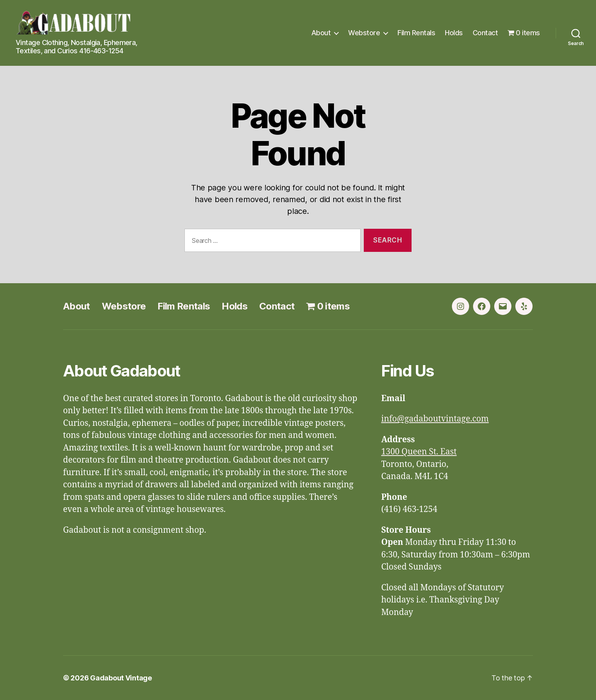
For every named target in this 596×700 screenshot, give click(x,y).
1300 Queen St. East (419, 452)
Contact (485, 33)
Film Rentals (416, 33)
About (321, 33)
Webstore (364, 33)
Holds (454, 33)
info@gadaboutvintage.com (435, 419)
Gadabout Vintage (121, 678)
